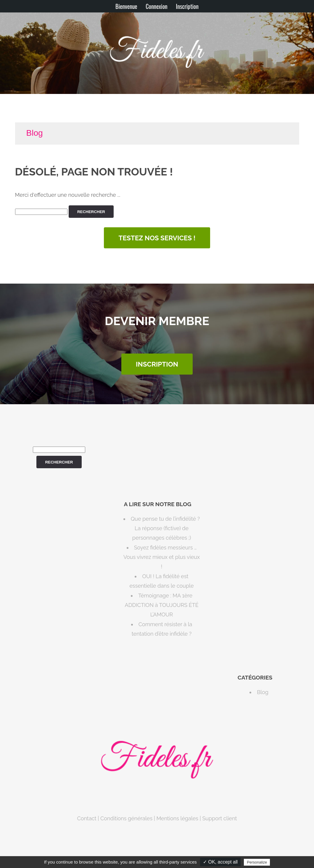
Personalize (257, 862)
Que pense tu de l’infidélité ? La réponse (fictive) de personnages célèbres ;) (165, 528)
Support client (219, 818)
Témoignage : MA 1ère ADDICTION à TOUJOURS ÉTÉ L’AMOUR (161, 605)
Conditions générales (126, 818)
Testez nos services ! (157, 238)
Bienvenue (126, 6)
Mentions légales (177, 818)
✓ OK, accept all (220, 862)
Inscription (187, 6)
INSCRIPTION (157, 364)
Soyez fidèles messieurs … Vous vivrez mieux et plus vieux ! (162, 557)
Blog (35, 133)
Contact (87, 818)
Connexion (156, 6)
